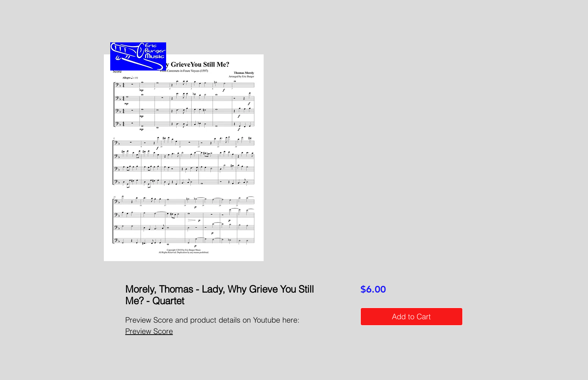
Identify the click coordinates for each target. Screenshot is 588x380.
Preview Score (149, 331)
